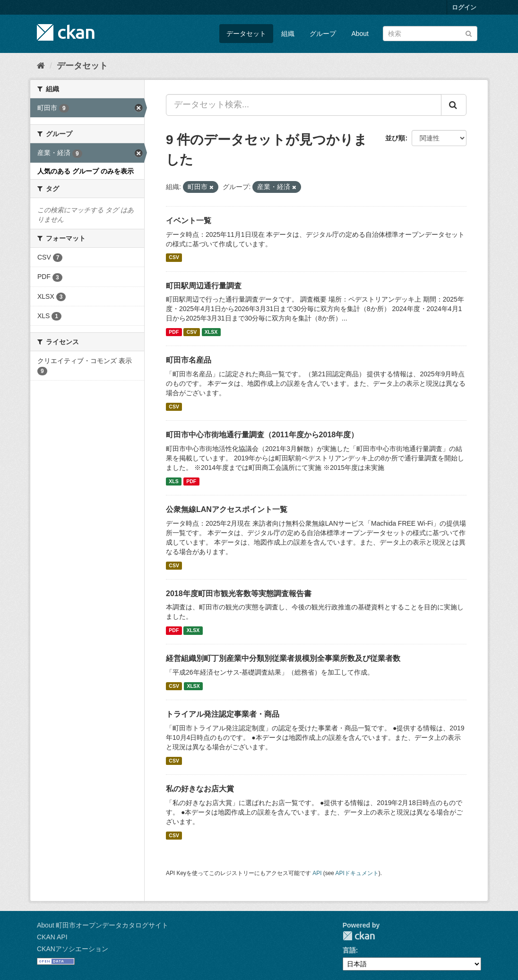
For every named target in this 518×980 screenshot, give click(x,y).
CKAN (359, 936)
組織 (288, 34)
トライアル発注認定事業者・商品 (223, 714)
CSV (174, 258)
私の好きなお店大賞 (200, 789)
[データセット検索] (430, 34)
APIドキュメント (357, 873)
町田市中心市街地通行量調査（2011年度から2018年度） (262, 435)
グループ (323, 34)
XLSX (211, 332)
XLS (173, 481)
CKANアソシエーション (73, 949)
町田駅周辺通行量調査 (204, 286)
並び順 (395, 138)
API (317, 873)
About (360, 34)
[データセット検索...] (304, 105)
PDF (174, 332)
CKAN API (52, 937)
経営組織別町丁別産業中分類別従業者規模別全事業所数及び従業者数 (283, 658)
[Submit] (469, 33)
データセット (246, 34)
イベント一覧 (189, 221)
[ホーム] (41, 66)
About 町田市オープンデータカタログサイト (103, 925)
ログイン (464, 7)
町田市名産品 (189, 360)
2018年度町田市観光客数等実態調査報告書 (239, 594)
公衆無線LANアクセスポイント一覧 (227, 509)
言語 (349, 950)
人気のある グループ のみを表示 (86, 171)
